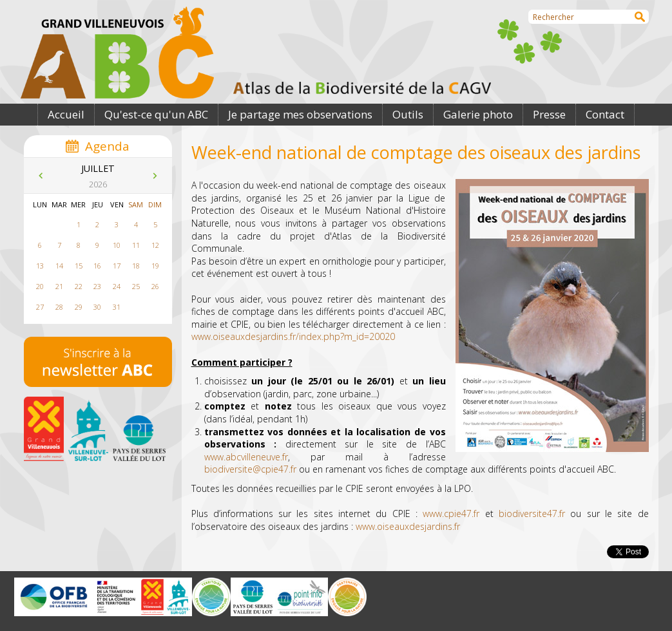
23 (97, 286)
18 (136, 266)
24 (117, 286)
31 (117, 307)
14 (59, 266)
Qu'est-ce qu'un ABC (156, 114)
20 (40, 286)
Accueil (66, 114)
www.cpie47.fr (451, 513)
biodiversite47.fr (532, 513)
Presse (549, 114)
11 (136, 245)
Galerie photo (478, 114)
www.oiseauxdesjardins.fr (408, 526)
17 (117, 266)
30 (97, 307)
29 (79, 307)
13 (40, 266)
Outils (408, 114)
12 (155, 245)
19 (155, 266)
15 (79, 266)
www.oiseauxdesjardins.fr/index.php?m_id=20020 (293, 336)
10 (117, 245)
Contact (605, 114)
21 (59, 286)
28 (59, 307)
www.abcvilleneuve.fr (246, 457)
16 (97, 266)
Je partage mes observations (300, 114)
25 (136, 286)
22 (79, 286)
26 (155, 286)
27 (40, 307)
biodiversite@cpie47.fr (250, 469)
